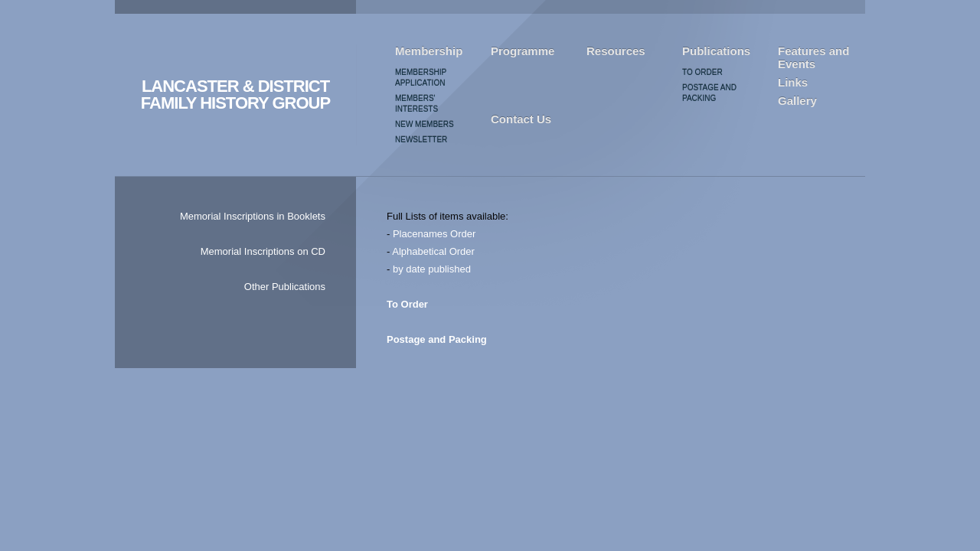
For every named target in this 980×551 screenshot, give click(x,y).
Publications (716, 51)
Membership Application (421, 78)
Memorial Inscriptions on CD (263, 251)
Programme (523, 51)
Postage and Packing (709, 93)
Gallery (797, 101)
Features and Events (813, 57)
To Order (702, 72)
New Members (425, 124)
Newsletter (421, 140)
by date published (432, 269)
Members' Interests (416, 104)
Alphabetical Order (433, 251)
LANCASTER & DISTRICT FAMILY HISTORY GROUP (235, 95)
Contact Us (521, 119)
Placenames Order (434, 234)
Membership (429, 51)
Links (793, 82)
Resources (616, 51)
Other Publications (285, 287)
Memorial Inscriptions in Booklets (253, 216)
